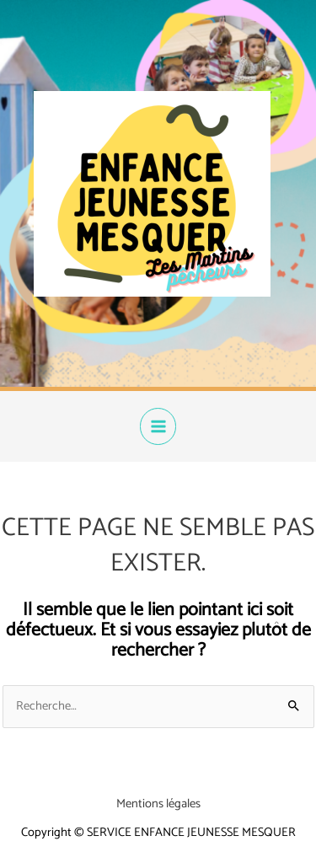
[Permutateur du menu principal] (158, 426)
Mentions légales (158, 804)
